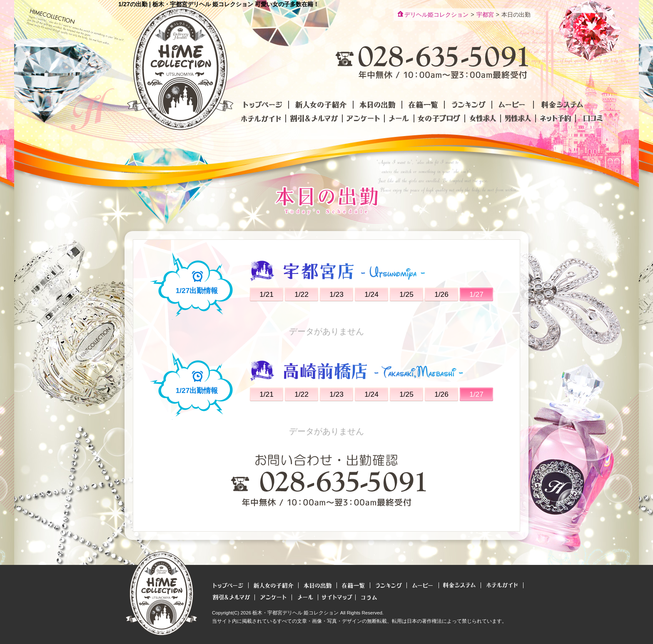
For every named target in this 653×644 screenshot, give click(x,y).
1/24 (371, 294)
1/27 (476, 294)
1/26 (441, 294)
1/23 (336, 294)
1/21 (267, 294)
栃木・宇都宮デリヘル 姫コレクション (295, 613)
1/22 (302, 294)
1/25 (406, 294)
